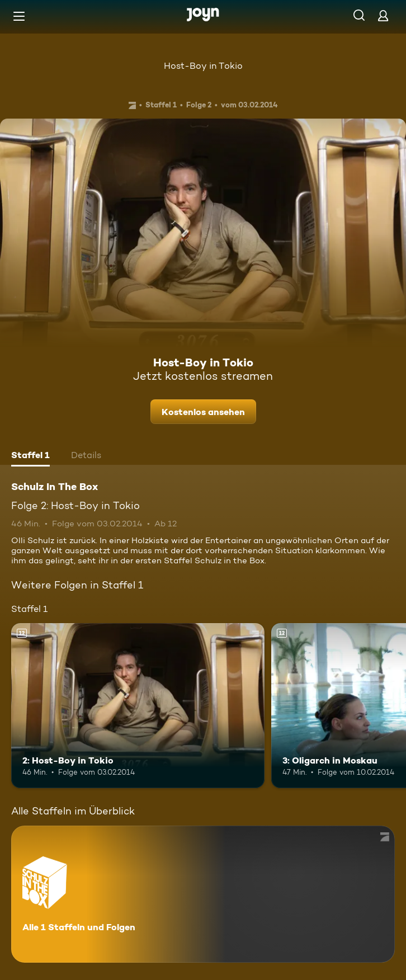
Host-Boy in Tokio (203, 66)
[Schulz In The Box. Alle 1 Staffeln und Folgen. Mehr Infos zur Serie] (203, 894)
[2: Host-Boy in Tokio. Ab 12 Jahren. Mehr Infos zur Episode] (138, 706)
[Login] (383, 15)
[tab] (30, 456)
